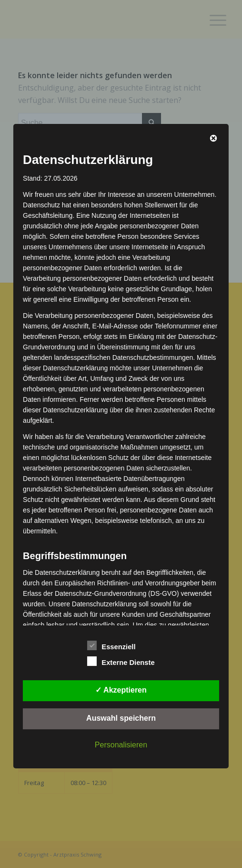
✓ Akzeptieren (121, 690)
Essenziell (111, 646)
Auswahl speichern (121, 718)
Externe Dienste (121, 661)
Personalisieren (121, 745)
